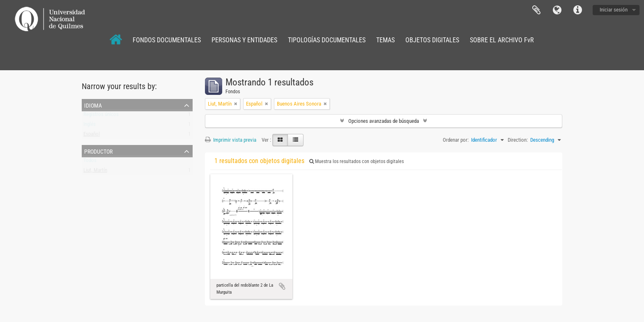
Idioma (557, 10)
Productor (98, 151)
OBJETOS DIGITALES (432, 40)
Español (92, 136)
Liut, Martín (95, 172)
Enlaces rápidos (577, 10)
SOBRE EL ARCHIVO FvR (502, 40)
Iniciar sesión (614, 10)
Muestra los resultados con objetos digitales (356, 161)
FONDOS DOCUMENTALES (167, 40)
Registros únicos (101, 116)
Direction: (518, 140)
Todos (90, 162)
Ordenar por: (456, 140)
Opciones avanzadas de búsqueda (384, 121)
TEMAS (385, 40)
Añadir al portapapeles (282, 286)
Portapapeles (536, 10)
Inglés (90, 126)
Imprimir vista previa (231, 140)
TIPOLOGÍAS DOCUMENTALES (327, 40)
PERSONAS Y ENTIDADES (244, 40)
